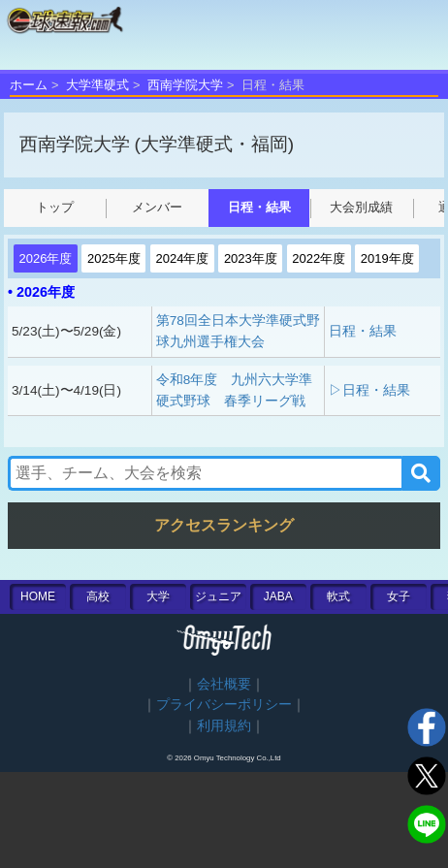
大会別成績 (361, 207)
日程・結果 (259, 207)
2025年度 (114, 258)
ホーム (29, 85)
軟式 (338, 596)
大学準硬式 (97, 85)
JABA (278, 596)
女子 (399, 596)
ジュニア (218, 596)
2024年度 (182, 258)
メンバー (157, 207)
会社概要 (224, 684)
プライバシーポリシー (224, 705)
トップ (55, 207)
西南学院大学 (185, 85)
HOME (38, 596)
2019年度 (387, 258)
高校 (98, 596)
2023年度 (251, 258)
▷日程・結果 (369, 390)
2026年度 (46, 258)
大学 (158, 596)
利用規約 (224, 726)
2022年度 (319, 258)
